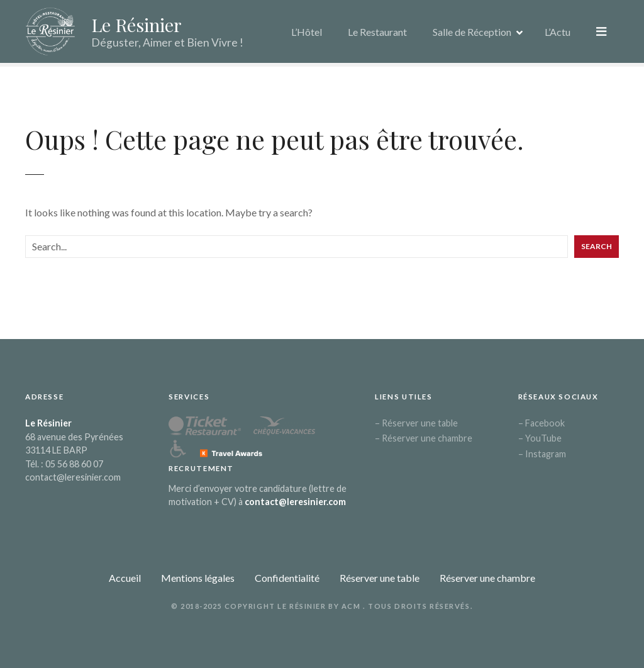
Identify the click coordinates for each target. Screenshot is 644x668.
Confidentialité (287, 578)
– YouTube (540, 438)
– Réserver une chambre (424, 438)
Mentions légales (198, 578)
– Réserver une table (416, 423)
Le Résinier (136, 25)
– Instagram (542, 454)
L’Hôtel (308, 31)
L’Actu (559, 31)
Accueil (125, 578)
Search (597, 246)
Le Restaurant (379, 31)
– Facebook (541, 423)
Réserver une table (380, 578)
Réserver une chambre (487, 578)
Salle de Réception (473, 31)
